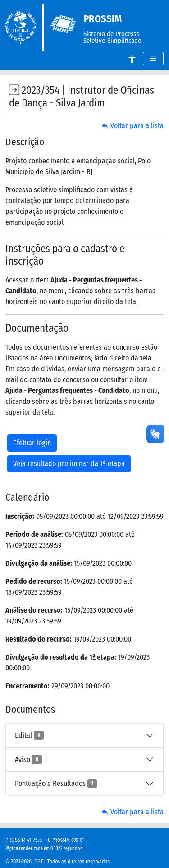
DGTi (39, 862)
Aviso (28, 759)
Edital (29, 735)
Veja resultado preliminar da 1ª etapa (69, 464)
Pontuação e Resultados (56, 784)
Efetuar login (32, 443)
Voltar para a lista (132, 126)
